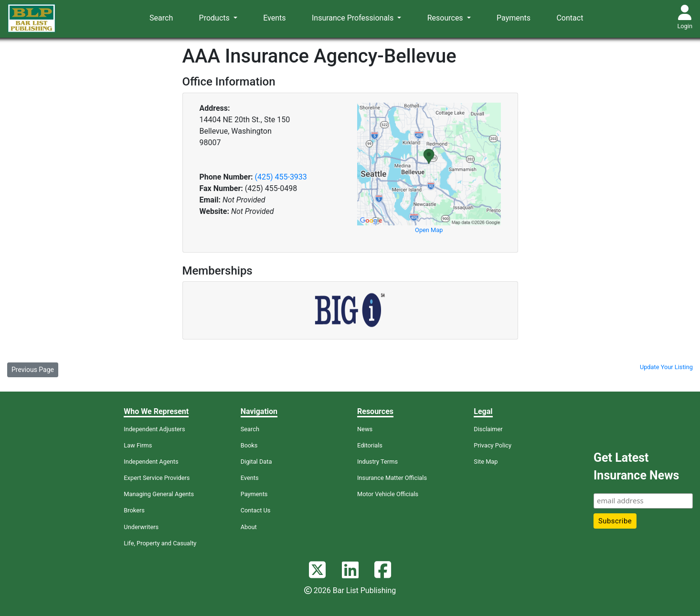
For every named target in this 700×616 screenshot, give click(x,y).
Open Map (429, 230)
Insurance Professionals (354, 18)
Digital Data (256, 462)
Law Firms (138, 445)
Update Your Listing (666, 367)
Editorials (370, 445)
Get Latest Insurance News (636, 467)
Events (274, 18)
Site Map (486, 462)
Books (249, 445)
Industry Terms (377, 462)
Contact (570, 18)
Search (161, 18)
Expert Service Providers (157, 478)
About (249, 527)
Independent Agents (151, 462)
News (365, 429)
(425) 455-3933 (281, 177)
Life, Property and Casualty (160, 543)
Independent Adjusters (154, 429)
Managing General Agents (159, 494)
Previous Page (33, 370)
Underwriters (141, 527)
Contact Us (256, 510)
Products (215, 18)
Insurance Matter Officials (392, 478)
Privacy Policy (493, 445)
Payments (514, 18)
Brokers (134, 510)
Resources (446, 18)
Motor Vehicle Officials (388, 494)
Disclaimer (488, 429)
